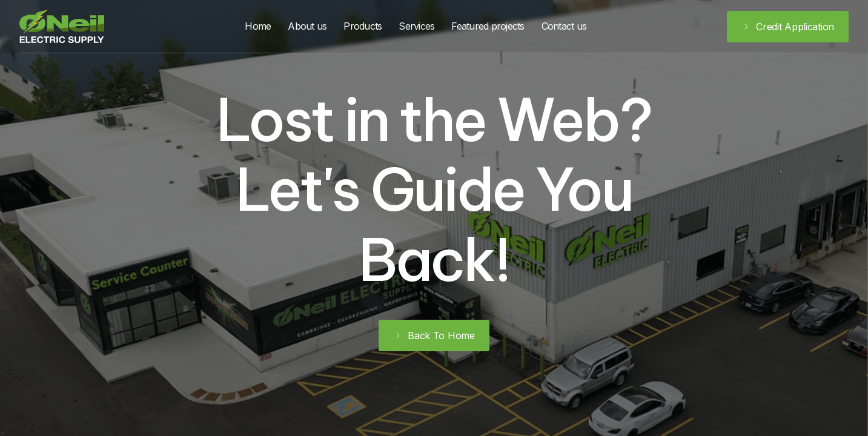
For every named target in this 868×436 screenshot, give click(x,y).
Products (363, 26)
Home (258, 26)
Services (416, 26)
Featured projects (488, 26)
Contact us (564, 26)
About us (307, 26)
